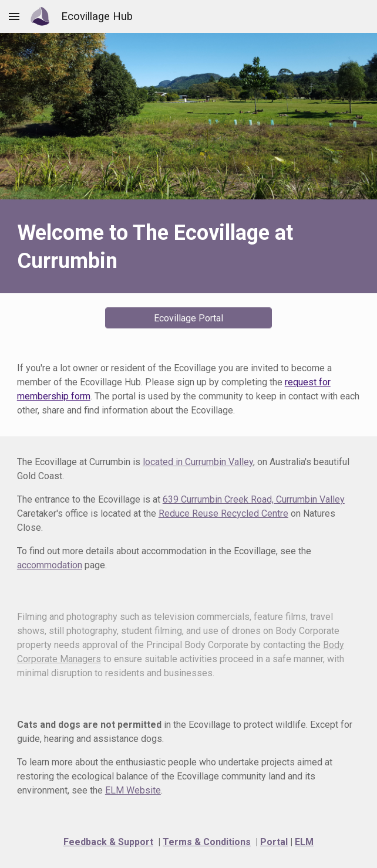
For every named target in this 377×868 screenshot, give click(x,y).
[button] (14, 16)
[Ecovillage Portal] (188, 318)
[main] (188, 246)
